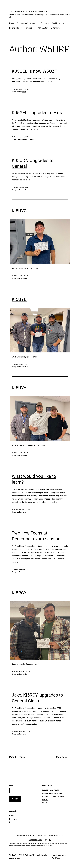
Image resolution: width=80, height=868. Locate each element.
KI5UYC (19, 211)
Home (12, 23)
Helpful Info (14, 28)
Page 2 (22, 757)
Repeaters (45, 23)
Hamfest (28, 28)
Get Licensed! (22, 23)
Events (12, 816)
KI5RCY (19, 593)
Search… (12, 786)
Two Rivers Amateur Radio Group (28, 12)
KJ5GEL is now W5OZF (34, 71)
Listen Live (55, 28)
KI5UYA (19, 388)
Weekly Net (56, 23)
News (24, 92)
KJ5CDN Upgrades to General (53, 796)
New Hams (26, 139)
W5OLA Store (43, 28)
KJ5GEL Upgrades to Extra (38, 113)
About (33, 23)
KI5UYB (19, 299)
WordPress (56, 858)
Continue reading (50, 502)
